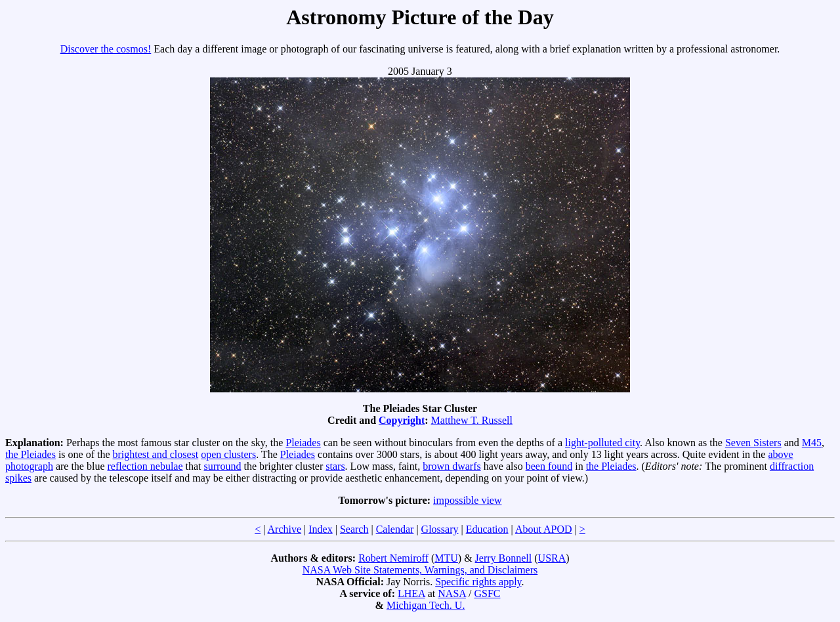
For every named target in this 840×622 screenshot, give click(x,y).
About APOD (544, 529)
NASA (452, 593)
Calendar (395, 529)
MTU (446, 558)
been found (549, 466)
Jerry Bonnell (504, 558)
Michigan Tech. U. (426, 605)
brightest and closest (156, 454)
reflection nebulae (145, 466)
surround (223, 466)
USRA (552, 558)
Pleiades (303, 443)
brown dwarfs (451, 466)
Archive (285, 529)
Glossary (440, 529)
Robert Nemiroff (393, 558)
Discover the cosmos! (106, 49)
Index (320, 529)
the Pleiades (31, 454)
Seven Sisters (753, 443)
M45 (812, 443)
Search (354, 529)
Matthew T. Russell (472, 420)
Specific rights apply (478, 582)
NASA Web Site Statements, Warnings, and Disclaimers (420, 570)
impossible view (467, 500)
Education (487, 529)
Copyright (402, 420)
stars (335, 466)
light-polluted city (602, 443)
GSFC (487, 593)
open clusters (228, 454)
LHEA (411, 593)
